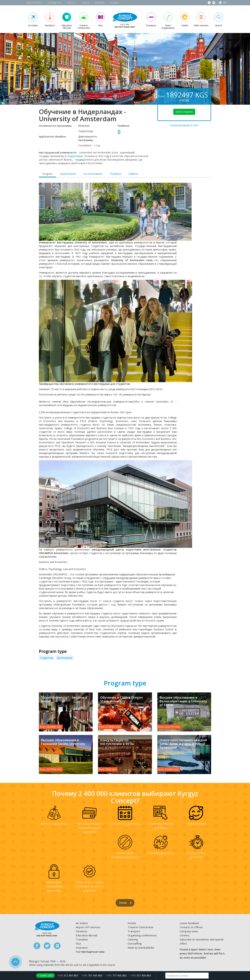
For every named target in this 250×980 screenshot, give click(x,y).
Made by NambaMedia (141, 948)
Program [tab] (47, 174)
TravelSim (82, 939)
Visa (78, 943)
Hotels (132, 923)
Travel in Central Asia (140, 927)
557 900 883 (141, 975)
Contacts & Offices (191, 927)
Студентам (47, 658)
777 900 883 (116, 975)
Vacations (82, 931)
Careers (85, 3)
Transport (134, 931)
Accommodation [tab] (93, 174)
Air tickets (82, 923)
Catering (133, 939)
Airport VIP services (88, 927)
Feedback (100, 3)
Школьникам (65, 658)
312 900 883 (68, 975)
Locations (114, 3)
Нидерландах (75, 156)
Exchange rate (54, 3)
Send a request (184, 112)
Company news (189, 931)
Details (125, 903)
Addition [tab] (133, 174)
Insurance (82, 948)
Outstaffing (135, 943)
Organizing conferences (142, 935)
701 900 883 (92, 975)
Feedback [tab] (116, 174)
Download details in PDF (184, 125)
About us (71, 3)
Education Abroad (87, 935)
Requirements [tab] (68, 174)
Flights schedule (34, 3)
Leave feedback (189, 923)
